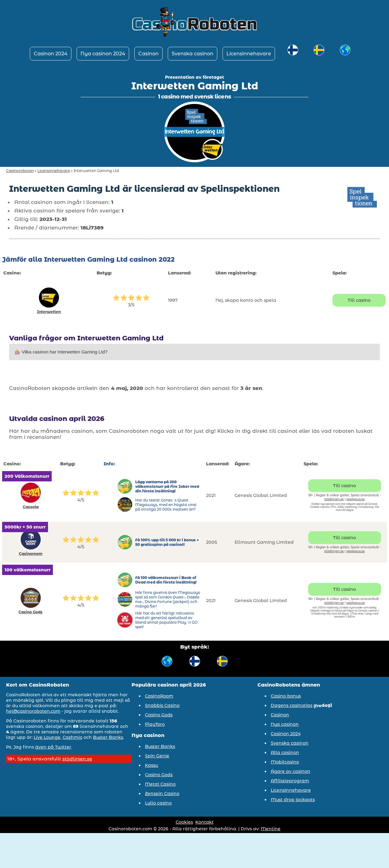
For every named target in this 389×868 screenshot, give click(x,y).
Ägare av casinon (291, 771)
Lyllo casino (158, 803)
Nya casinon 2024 (103, 54)
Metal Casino (160, 784)
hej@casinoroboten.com (33, 711)
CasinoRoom (159, 696)
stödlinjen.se (334, 499)
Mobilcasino (285, 762)
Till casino (359, 300)
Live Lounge (47, 737)
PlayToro (155, 724)
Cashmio (72, 737)
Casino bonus (286, 696)
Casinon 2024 (51, 54)
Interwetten (49, 312)
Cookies (184, 822)
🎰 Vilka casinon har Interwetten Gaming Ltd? (61, 352)
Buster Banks (108, 737)
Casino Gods (31, 612)
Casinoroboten (20, 171)
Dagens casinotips (292, 705)
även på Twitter (53, 747)
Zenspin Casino (162, 794)
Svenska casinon (193, 54)
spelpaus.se (356, 499)
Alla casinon (285, 753)
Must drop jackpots (293, 800)
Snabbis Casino (162, 705)
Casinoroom (31, 554)
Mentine (271, 829)
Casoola (31, 507)
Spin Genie (157, 756)
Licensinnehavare (249, 54)
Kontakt (205, 822)
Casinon (148, 54)
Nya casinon (285, 724)
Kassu (151, 765)
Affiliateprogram (290, 781)
